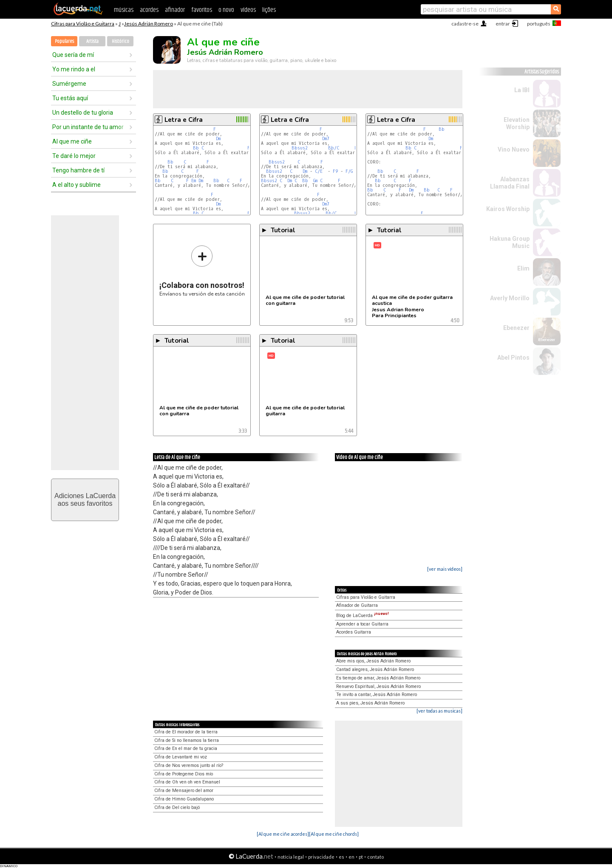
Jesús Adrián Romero (149, 24)
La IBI (522, 90)
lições (269, 10)
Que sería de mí (73, 55)
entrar (503, 24)
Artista (92, 41)
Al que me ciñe (72, 141)
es (341, 857)
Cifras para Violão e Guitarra (83, 24)
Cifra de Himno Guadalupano (184, 799)
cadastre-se (465, 24)
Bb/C (334, 148)
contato (375, 857)
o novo (226, 10)
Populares (64, 41)
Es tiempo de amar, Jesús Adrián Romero (378, 678)
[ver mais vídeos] (445, 569)
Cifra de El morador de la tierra (186, 732)
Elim (523, 268)
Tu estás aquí (70, 98)
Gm (315, 181)
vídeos (248, 10)
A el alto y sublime (76, 185)
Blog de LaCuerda (363, 616)
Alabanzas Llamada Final (510, 183)
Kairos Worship (508, 209)
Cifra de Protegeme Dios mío (184, 774)
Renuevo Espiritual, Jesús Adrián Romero (378, 686)
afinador (175, 10)
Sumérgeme (69, 84)
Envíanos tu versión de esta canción (202, 271)
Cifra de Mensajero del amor (184, 790)
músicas (124, 10)
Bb (196, 148)
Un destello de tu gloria (83, 113)
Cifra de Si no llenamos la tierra (187, 740)
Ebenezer (516, 328)
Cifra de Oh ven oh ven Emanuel (187, 782)
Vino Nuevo (514, 149)
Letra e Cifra (184, 120)
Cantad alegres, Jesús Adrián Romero (375, 669)
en (351, 857)
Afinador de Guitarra (357, 605)
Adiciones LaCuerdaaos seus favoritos (85, 500)
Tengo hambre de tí (78, 170)
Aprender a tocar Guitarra (362, 624)
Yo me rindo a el (74, 69)
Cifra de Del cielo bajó (177, 807)
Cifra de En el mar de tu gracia (186, 748)
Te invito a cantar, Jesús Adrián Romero (377, 695)
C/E (319, 171)
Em (194, 181)
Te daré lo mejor (74, 156)
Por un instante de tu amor (88, 127)
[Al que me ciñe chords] (334, 834)
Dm (218, 139)
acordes (149, 10)
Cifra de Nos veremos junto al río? (189, 765)
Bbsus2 (300, 148)
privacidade (321, 857)
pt (361, 857)
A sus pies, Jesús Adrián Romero (370, 703)
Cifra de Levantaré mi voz (181, 757)
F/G (349, 171)
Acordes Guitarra (354, 632)
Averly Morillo (510, 298)
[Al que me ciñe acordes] (283, 834)
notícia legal (291, 857)
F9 (335, 171)
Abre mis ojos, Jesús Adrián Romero (373, 661)
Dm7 (326, 139)
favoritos (202, 10)
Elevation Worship (517, 123)
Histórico (120, 41)
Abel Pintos (513, 358)
